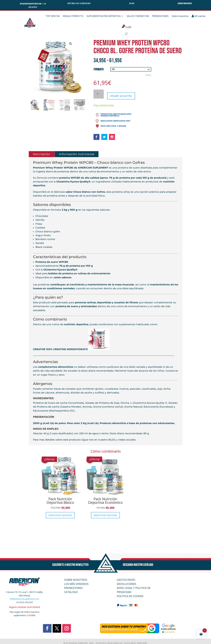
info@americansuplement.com (24, 597)
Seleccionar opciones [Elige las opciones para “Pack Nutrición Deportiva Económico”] (105, 513)
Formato (99, 69)
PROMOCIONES (160, 16)
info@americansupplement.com (31, 4)
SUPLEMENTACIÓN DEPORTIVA (104, 16)
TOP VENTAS (53, 16)
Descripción (42, 152)
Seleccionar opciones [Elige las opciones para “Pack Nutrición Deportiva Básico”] (60, 513)
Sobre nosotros (180, 16)
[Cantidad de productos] (99, 93)
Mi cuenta (198, 16)
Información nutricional (77, 152)
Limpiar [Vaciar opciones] (148, 75)
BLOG (112, 438)
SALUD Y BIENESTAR (138, 16)
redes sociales (127, 438)
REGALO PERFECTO (73, 16)
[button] (71, 44)
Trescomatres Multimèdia (135, 641)
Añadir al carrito (121, 93)
